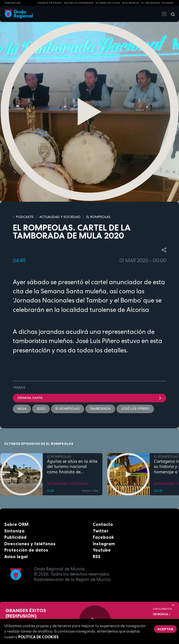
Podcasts (25, 217)
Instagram (104, 544)
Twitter (101, 531)
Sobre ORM (16, 524)
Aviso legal (16, 557)
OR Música (162, 614)
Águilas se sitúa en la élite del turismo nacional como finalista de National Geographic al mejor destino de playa (72, 467)
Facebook (103, 537)
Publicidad (15, 537)
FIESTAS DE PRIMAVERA (79, 3)
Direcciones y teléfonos (30, 544)
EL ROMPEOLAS (98, 217)
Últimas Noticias (108, 3)
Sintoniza (14, 531)
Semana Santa (89, 398)
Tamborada (100, 409)
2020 (41, 409)
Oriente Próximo (50, 3)
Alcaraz (168, 3)
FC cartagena (151, 3)
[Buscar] (171, 14)
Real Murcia (130, 3)
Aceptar (165, 629)
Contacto (103, 524)
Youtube (102, 550)
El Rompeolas (68, 409)
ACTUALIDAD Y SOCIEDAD (60, 217)
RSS (97, 557)
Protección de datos (26, 550)
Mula (22, 409)
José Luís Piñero (135, 409)
